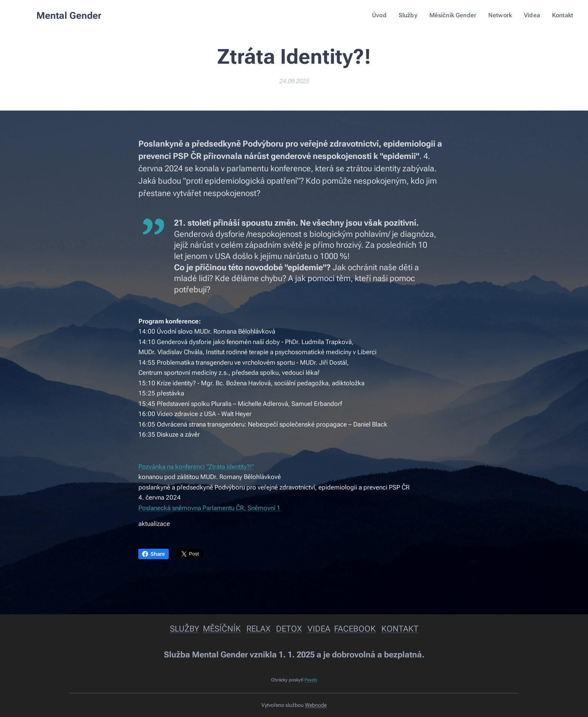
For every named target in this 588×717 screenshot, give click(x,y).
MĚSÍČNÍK (222, 629)
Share (154, 554)
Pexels (311, 680)
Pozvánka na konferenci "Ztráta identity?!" (196, 467)
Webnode (316, 705)
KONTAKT (400, 629)
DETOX (289, 629)
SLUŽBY (184, 629)
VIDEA (319, 629)
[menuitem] (388, 15)
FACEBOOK (355, 629)
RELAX (258, 629)
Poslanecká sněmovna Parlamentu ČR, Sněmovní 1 (209, 508)
